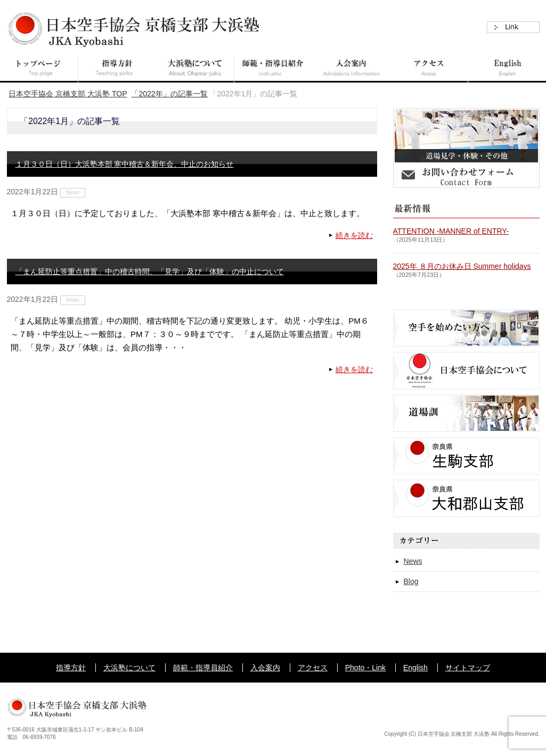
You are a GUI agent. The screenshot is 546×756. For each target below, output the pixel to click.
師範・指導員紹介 (203, 668)
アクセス (313, 668)
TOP (68, 94)
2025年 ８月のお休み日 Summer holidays (462, 266)
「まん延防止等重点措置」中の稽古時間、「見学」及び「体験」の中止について (150, 272)
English (415, 668)
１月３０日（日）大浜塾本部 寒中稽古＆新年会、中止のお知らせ (125, 164)
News (73, 192)
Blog (411, 581)
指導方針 (71, 668)
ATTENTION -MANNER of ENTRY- (451, 231)
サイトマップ (468, 668)
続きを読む (354, 235)
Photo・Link (365, 668)
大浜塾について (129, 668)
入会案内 (265, 668)
